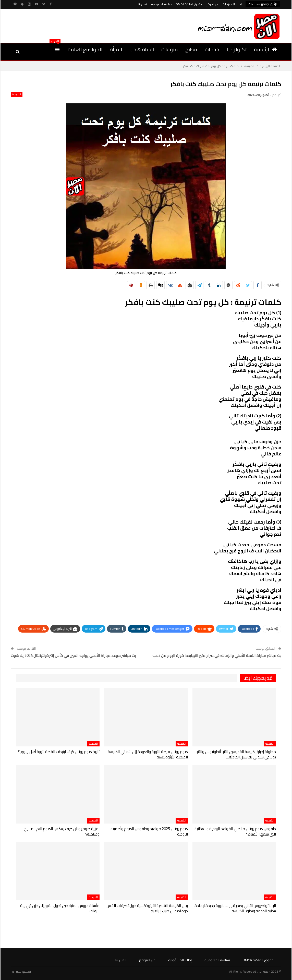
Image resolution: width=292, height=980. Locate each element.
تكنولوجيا (237, 49)
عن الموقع (212, 4)
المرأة (116, 49)
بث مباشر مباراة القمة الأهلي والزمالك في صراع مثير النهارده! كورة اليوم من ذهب (217, 655)
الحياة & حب (142, 49)
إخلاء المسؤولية (232, 4)
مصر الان (16, 971)
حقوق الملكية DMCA (189, 4)
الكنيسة (17, 94)
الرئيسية (265, 49)
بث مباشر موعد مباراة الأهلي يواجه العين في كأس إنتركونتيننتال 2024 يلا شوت (73, 655)
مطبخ (191, 49)
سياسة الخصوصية (162, 4)
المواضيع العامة (85, 49)
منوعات (170, 49)
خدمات (212, 49)
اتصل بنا (143, 4)
